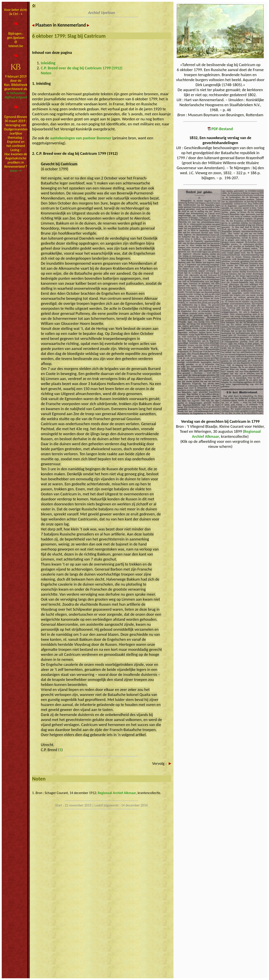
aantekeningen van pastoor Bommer (81, 138)
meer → (16, 171)
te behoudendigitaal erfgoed (16, 95)
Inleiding (48, 63)
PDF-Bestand (220, 129)
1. (34, 793)
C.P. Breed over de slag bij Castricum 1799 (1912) (82, 68)
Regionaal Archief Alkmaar (117, 793)
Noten (46, 73)
